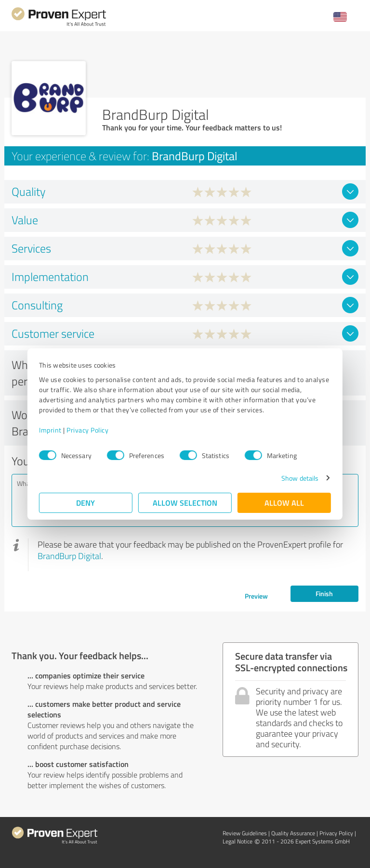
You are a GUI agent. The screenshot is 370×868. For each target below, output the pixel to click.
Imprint (50, 430)
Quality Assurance (293, 833)
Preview (256, 596)
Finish (324, 594)
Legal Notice (238, 841)
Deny (86, 503)
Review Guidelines (245, 833)
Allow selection (185, 503)
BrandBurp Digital (69, 556)
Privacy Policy (87, 430)
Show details (300, 478)
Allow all (284, 503)
